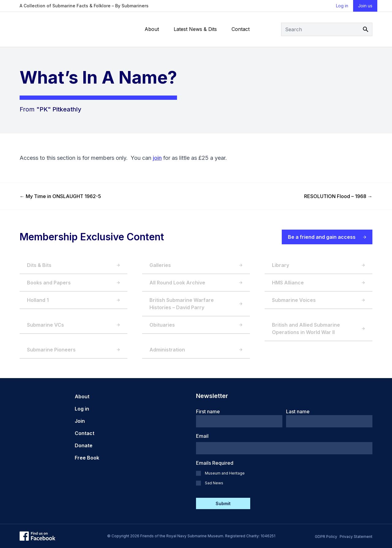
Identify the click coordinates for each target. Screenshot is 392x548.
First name (208, 411)
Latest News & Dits (195, 29)
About (152, 29)
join (157, 158)
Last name (298, 411)
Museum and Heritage (225, 473)
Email (202, 436)
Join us (365, 6)
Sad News (214, 483)
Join (80, 421)
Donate (84, 445)
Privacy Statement (356, 537)
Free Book (87, 458)
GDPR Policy (326, 537)
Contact (241, 29)
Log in (342, 6)
